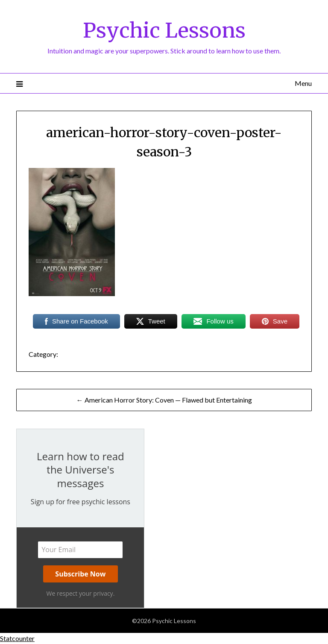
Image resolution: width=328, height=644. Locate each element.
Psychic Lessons (164, 30)
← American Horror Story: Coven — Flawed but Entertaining (164, 400)
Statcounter (17, 638)
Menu (303, 83)
